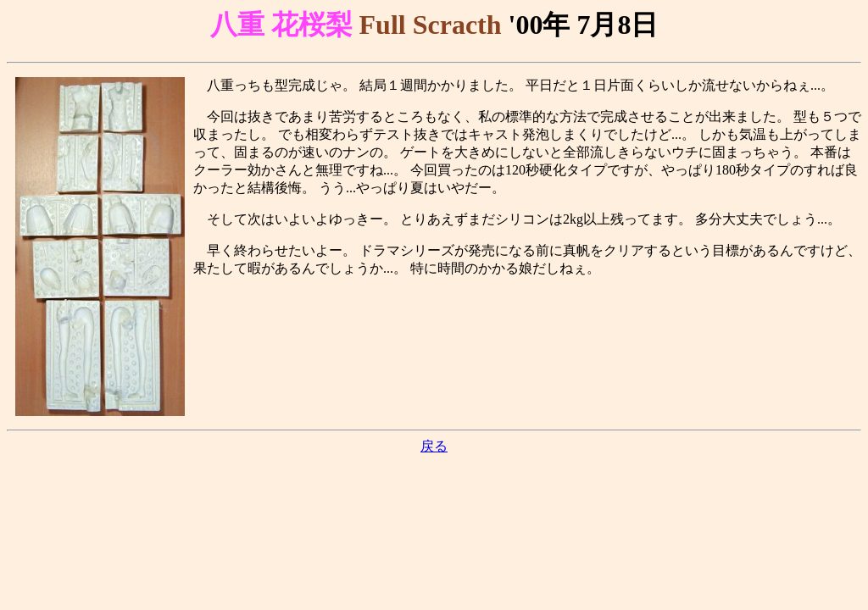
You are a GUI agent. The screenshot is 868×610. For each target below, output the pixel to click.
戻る (434, 446)
